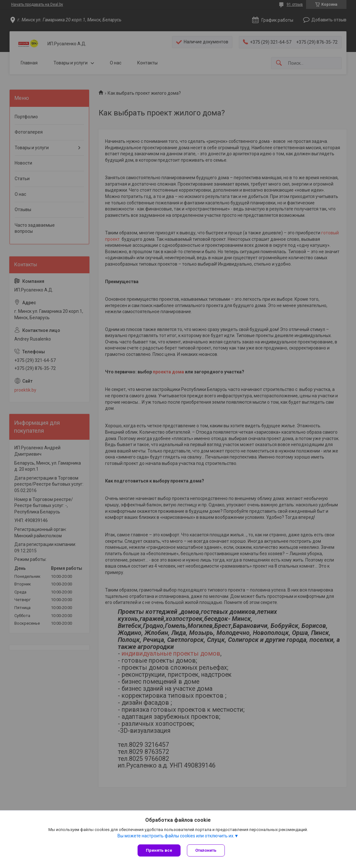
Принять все (159, 850)
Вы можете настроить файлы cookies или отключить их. (176, 836)
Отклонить (206, 850)
